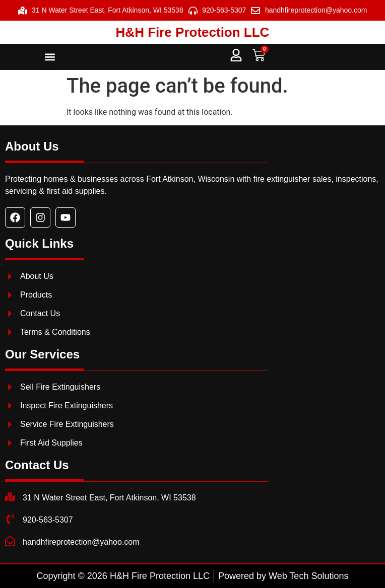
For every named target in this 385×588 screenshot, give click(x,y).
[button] (50, 57)
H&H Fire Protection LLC (193, 32)
